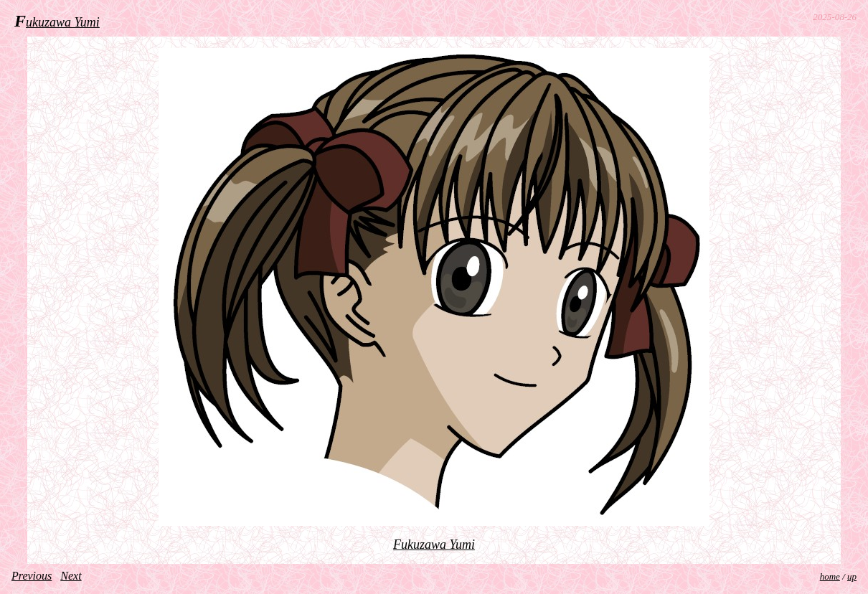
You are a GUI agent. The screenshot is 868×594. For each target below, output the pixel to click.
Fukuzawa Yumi (434, 544)
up (852, 576)
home (830, 576)
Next (71, 576)
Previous (32, 576)
